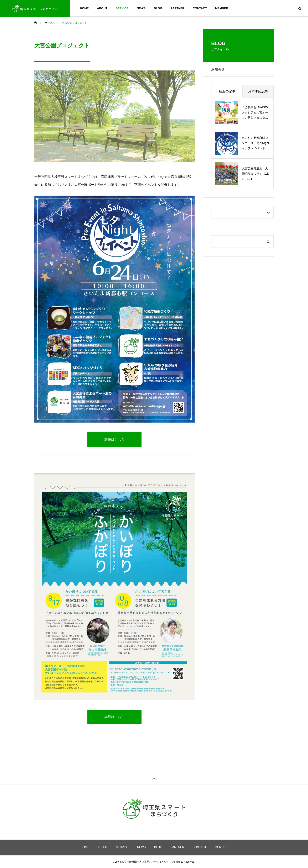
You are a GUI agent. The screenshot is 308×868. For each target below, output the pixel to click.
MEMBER (222, 8)
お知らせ (218, 69)
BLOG (158, 8)
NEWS (141, 8)
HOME (84, 8)
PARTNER (178, 8)
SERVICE (122, 8)
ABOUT (102, 8)
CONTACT (200, 8)
